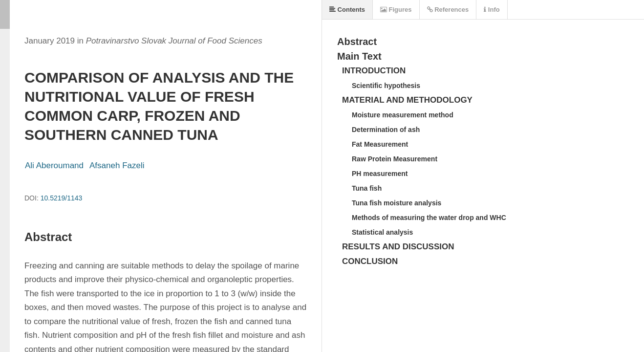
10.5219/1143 (62, 198)
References (448, 10)
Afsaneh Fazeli (117, 165)
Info (492, 10)
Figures (396, 10)
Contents (347, 10)
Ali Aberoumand (54, 165)
